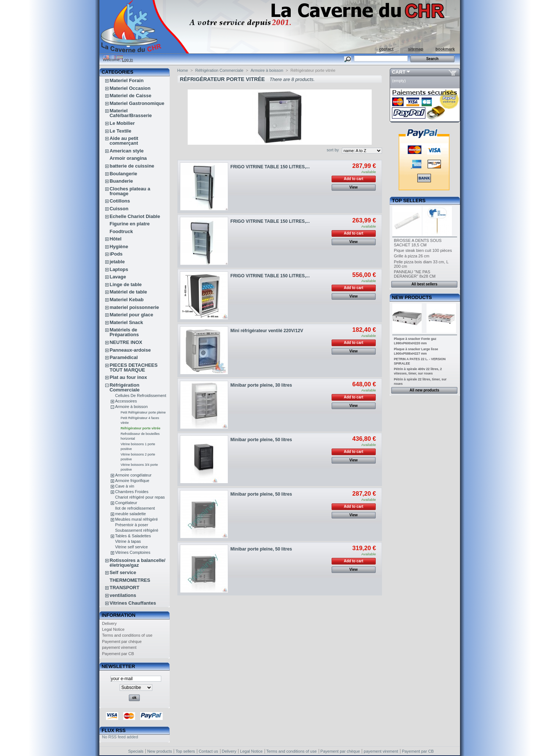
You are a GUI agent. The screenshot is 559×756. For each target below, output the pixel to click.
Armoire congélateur (133, 475)
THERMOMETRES (130, 580)
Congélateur (126, 503)
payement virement (119, 647)
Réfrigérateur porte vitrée (141, 428)
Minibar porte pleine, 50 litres (261, 440)
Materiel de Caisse (130, 96)
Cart (399, 72)
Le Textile (121, 131)
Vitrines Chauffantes (133, 603)
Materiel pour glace (131, 315)
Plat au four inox (128, 377)
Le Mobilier (122, 123)
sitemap (416, 49)
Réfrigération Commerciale (125, 387)
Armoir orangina (128, 158)
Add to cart (353, 179)
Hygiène (119, 247)
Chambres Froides (132, 492)
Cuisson (119, 209)
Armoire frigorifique (132, 481)
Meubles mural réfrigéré (137, 519)
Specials (136, 751)
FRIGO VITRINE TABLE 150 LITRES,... (270, 167)
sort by (333, 150)
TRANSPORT (125, 588)
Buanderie (121, 181)
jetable (117, 262)
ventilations (123, 595)
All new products (424, 390)
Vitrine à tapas (128, 541)
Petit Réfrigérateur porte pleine (143, 412)
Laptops (119, 269)
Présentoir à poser (132, 525)
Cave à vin (125, 486)
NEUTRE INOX (126, 342)
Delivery (109, 623)
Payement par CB (118, 654)
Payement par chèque (122, 641)
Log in (127, 60)
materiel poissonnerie (134, 307)
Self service (123, 572)
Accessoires (126, 401)
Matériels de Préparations (124, 332)
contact (386, 49)
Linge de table (126, 284)
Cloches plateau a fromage (130, 191)
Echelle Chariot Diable (135, 216)
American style (127, 151)
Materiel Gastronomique (137, 103)
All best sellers (424, 284)
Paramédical (124, 357)
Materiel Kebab (127, 300)
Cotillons (120, 201)
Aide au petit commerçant (124, 141)
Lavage (118, 277)
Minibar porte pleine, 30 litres (261, 385)
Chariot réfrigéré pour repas (140, 497)
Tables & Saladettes (133, 536)
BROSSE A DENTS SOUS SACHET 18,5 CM (418, 243)
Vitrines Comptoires (133, 552)
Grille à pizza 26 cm (412, 256)
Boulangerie (123, 174)
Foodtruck (121, 231)
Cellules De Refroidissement (141, 395)
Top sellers (409, 201)
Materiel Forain (127, 80)
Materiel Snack (126, 322)
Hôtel (116, 239)
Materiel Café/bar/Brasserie (131, 113)
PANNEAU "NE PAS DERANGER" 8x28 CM (415, 274)
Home (183, 70)
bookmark (445, 49)
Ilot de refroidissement (135, 508)
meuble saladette (131, 514)
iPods (116, 254)
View (353, 187)
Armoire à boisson (132, 407)
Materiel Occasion (130, 88)
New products (412, 297)
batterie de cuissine (132, 166)
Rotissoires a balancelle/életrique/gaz (138, 563)
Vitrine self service (132, 547)
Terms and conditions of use (127, 635)
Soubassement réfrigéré (137, 530)
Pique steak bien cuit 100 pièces (423, 250)
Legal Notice (113, 629)
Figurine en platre (130, 224)
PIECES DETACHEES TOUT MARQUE (134, 368)
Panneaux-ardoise (130, 350)
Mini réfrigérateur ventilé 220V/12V (267, 331)
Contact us (208, 751)
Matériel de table (128, 292)
